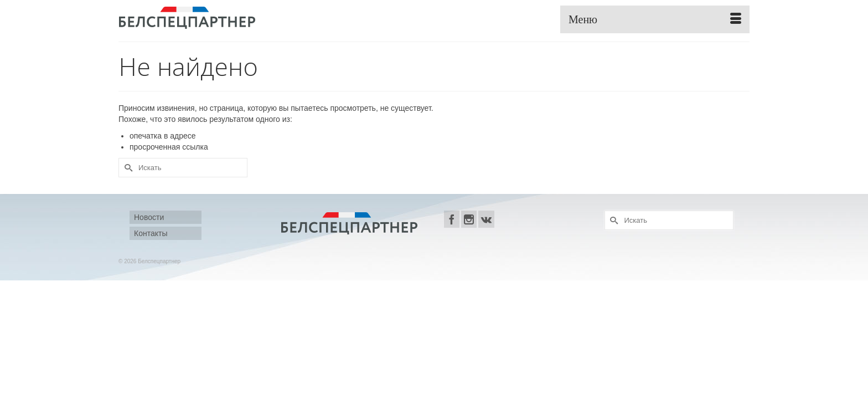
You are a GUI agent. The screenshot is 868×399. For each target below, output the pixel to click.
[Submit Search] (127, 168)
